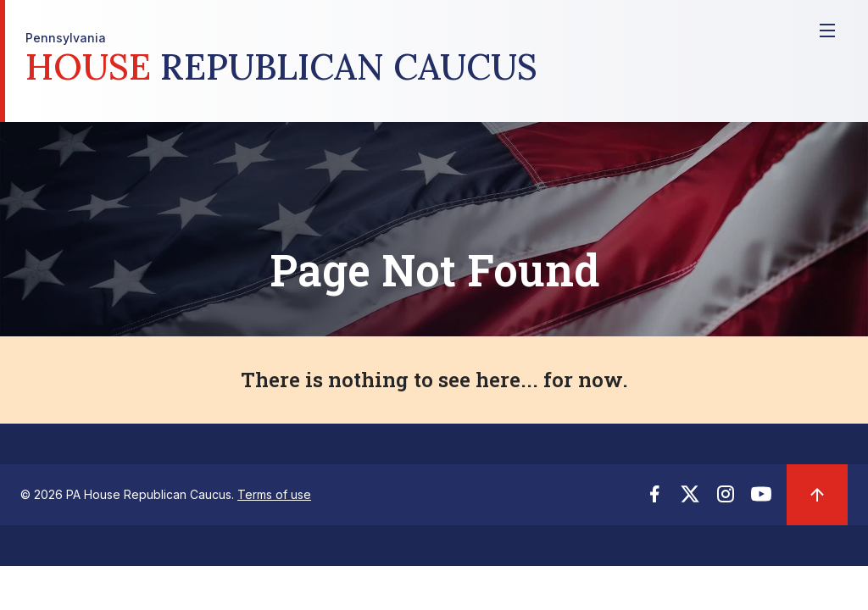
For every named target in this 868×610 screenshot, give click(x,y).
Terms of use (274, 494)
